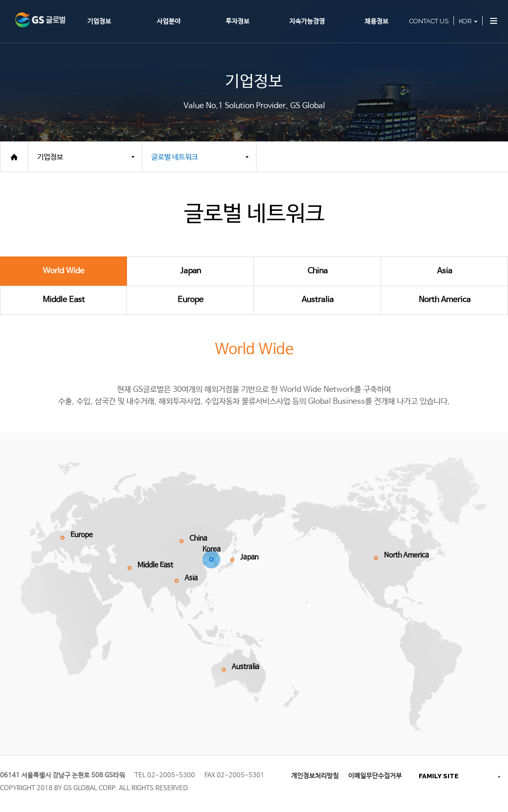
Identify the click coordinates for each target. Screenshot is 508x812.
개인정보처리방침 (315, 776)
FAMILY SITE (439, 776)
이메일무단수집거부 (375, 776)
